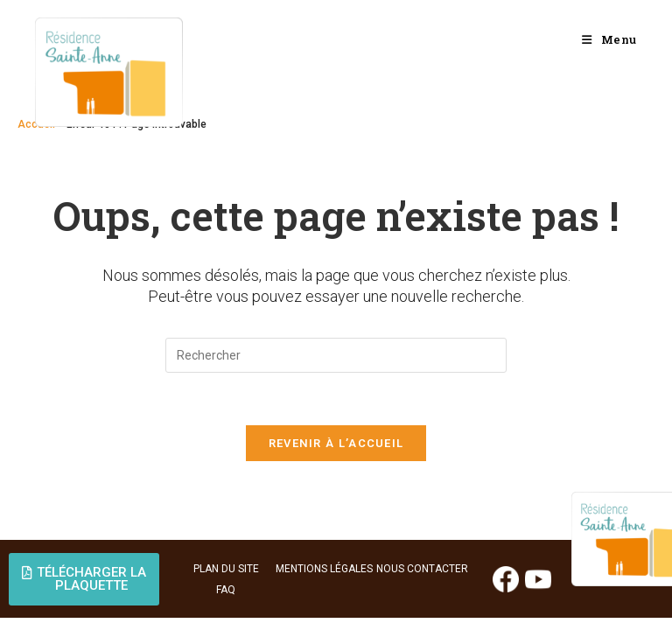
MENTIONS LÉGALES (324, 569)
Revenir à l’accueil (336, 443)
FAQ (226, 590)
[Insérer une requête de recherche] (336, 355)
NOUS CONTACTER (422, 569)
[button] (84, 579)
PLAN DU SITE (226, 569)
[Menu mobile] (609, 39)
